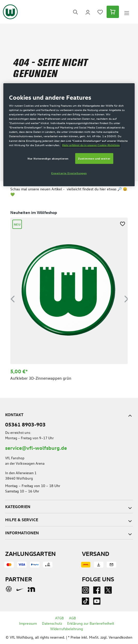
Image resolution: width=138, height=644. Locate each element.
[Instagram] (85, 591)
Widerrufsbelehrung (67, 629)
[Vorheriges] (13, 298)
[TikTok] (85, 602)
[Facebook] (97, 591)
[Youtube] (97, 602)
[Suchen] (75, 12)
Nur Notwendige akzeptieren (48, 158)
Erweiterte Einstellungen (69, 173)
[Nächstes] (126, 298)
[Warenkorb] (113, 12)
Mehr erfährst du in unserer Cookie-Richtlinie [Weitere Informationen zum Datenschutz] (91, 145)
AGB (72, 618)
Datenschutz (52, 623)
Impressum (28, 623)
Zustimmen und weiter (94, 158)
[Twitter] (108, 591)
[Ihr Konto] (88, 12)
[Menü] (127, 12)
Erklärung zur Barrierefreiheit (91, 623)
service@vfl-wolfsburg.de (36, 448)
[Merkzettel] (100, 12)
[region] (69, 298)
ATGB (59, 618)
